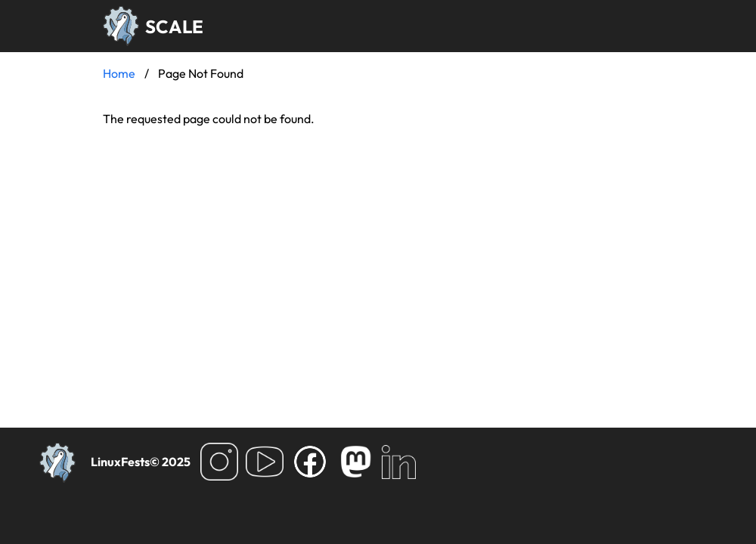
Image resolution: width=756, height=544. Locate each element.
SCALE (174, 26)
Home (119, 73)
